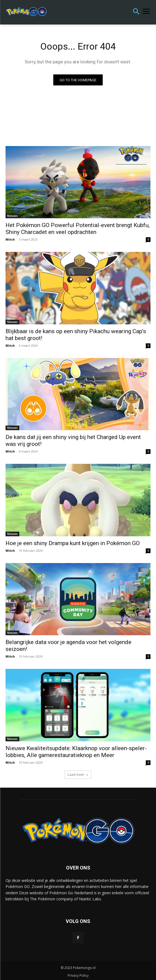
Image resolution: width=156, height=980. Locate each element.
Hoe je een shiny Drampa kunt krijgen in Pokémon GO (73, 543)
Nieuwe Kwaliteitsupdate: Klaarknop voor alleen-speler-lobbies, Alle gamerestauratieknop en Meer (76, 752)
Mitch (10, 239)
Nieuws (12, 216)
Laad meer (78, 775)
